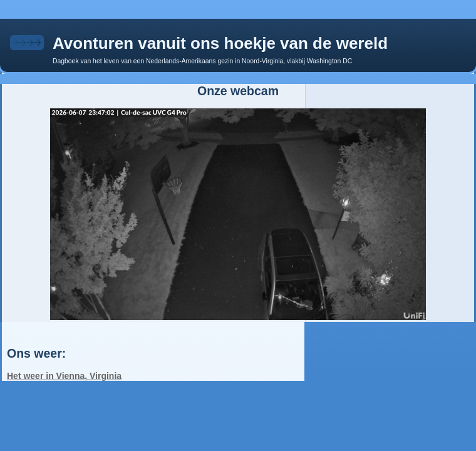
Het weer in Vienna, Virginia (64, 376)
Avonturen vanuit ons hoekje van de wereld (220, 43)
